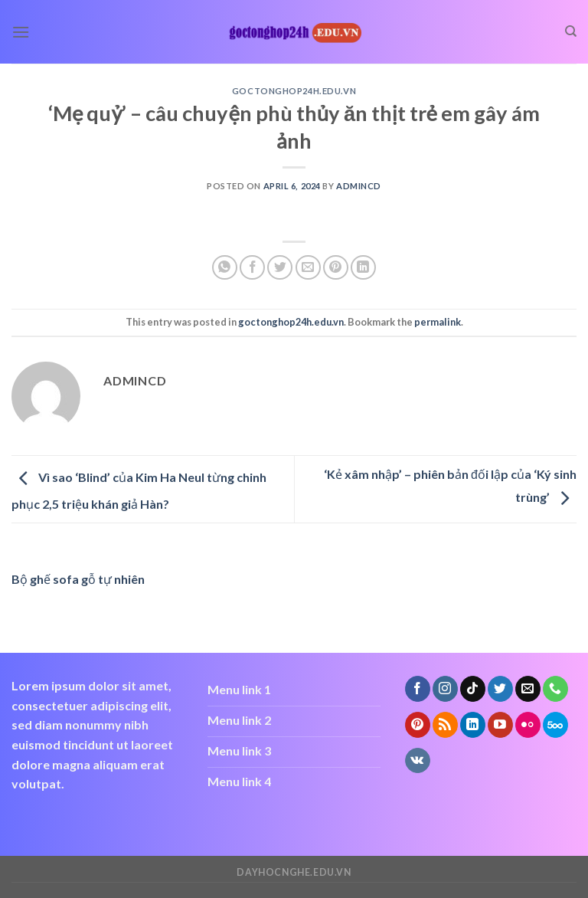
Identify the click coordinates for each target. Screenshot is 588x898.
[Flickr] (528, 725)
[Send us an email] (528, 689)
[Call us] (555, 689)
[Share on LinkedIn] (363, 268)
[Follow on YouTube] (500, 725)
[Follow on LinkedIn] (473, 725)
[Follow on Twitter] (500, 689)
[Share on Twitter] (280, 268)
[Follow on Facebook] (418, 689)
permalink (438, 322)
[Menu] (21, 32)
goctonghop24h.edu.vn (294, 91)
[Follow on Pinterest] (418, 725)
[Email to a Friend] (308, 268)
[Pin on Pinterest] (336, 268)
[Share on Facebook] (252, 268)
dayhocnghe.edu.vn (294, 872)
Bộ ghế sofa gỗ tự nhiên (78, 579)
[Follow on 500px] (555, 725)
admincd (359, 186)
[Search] (571, 31)
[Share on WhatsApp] (225, 268)
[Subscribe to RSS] (445, 725)
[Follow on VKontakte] (418, 761)
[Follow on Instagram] (445, 689)
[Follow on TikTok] (473, 689)
